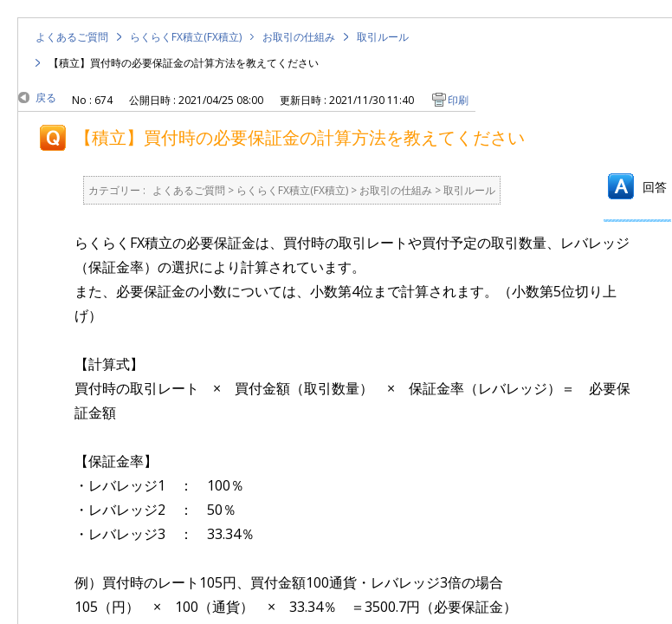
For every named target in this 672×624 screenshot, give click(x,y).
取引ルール (383, 37)
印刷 (458, 100)
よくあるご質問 (72, 37)
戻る (46, 97)
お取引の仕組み (299, 37)
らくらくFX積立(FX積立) (186, 37)
